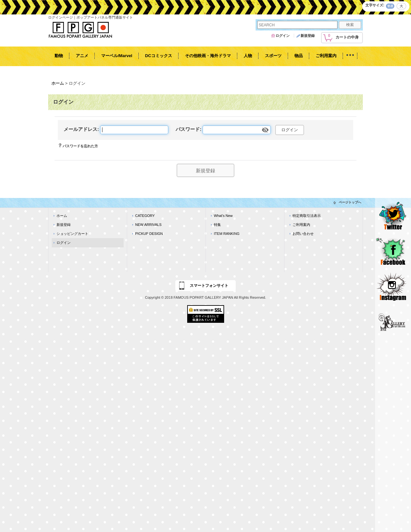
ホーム (62, 216)
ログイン (283, 36)
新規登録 (308, 36)
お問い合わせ (303, 234)
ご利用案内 (301, 225)
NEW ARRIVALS (148, 225)
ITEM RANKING (227, 234)
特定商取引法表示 (307, 216)
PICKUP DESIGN (149, 234)
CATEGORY (145, 216)
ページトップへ (350, 202)
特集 (217, 225)
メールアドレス (80, 129)
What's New (223, 216)
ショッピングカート (72, 234)
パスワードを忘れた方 (80, 146)
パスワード (188, 129)
